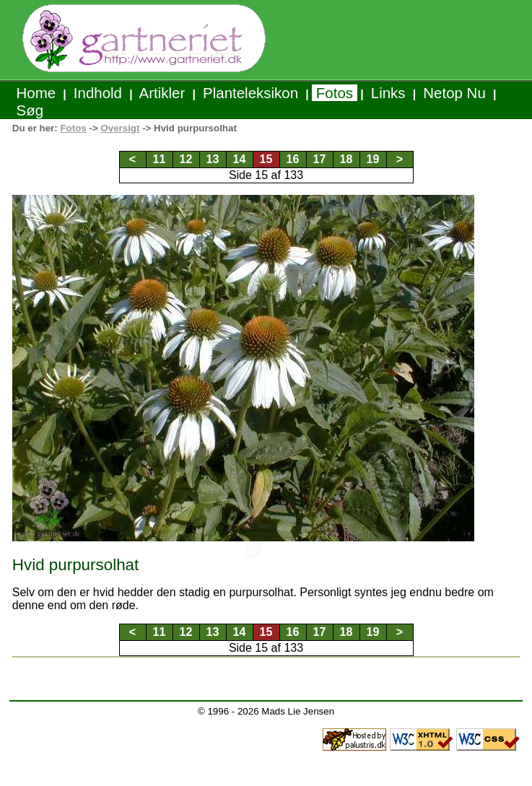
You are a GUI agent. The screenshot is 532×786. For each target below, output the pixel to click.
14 (240, 159)
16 (293, 159)
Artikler (162, 93)
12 (186, 159)
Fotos (335, 93)
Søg (30, 110)
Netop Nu (455, 93)
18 (346, 159)
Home (36, 93)
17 (320, 159)
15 (266, 159)
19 (373, 159)
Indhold (98, 93)
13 (213, 159)
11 (160, 159)
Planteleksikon (250, 93)
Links (388, 93)
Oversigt (120, 128)
